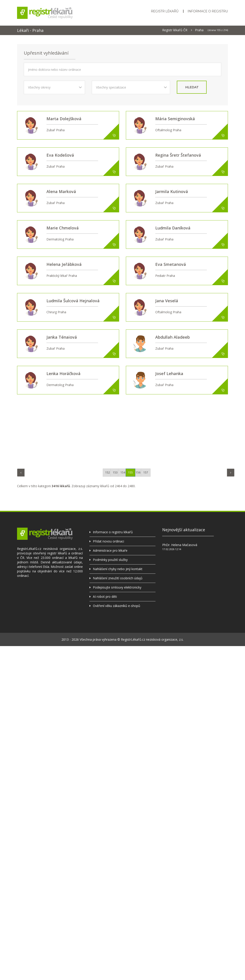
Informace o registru (208, 11)
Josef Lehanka (169, 373)
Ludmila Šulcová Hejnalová (73, 301)
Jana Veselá (167, 301)
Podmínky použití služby (110, 560)
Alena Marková (61, 191)
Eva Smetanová (171, 264)
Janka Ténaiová (62, 337)
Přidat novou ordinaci (108, 541)
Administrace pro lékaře (110, 550)
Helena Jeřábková (64, 264)
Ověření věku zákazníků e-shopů (117, 606)
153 (115, 472)
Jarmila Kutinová (172, 191)
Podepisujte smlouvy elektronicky (117, 587)
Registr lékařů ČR (175, 30)
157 (146, 472)
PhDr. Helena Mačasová (180, 545)
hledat (192, 87)
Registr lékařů (165, 11)
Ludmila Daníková (173, 228)
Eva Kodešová (60, 155)
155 (130, 472)
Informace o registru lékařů (113, 532)
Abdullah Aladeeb (173, 337)
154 (123, 472)
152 (108, 472)
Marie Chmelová (63, 228)
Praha (199, 30)
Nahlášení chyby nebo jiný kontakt (118, 569)
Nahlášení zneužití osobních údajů (118, 578)
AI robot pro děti (105, 597)
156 (138, 472)
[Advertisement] (126, 430)
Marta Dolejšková (64, 119)
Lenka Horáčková (63, 373)
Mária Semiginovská (175, 119)
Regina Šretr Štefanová (178, 155)
